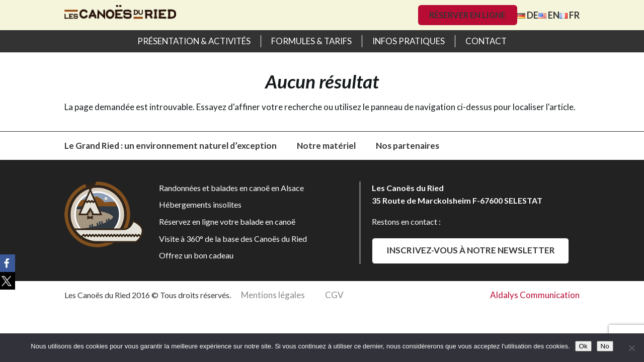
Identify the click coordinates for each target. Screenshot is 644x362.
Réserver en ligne (467, 15)
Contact (486, 41)
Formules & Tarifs (311, 41)
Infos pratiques (409, 41)
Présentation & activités (194, 41)
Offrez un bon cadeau (196, 255)
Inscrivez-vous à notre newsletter (471, 250)
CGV (334, 295)
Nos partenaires (408, 146)
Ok (583, 346)
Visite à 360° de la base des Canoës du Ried (233, 239)
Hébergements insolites (200, 204)
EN (549, 15)
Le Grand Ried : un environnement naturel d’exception (171, 146)
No (605, 346)
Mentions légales (273, 295)
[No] (631, 348)
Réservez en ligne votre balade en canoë (227, 221)
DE (528, 15)
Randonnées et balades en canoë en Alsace (231, 188)
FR (570, 15)
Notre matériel (326, 146)
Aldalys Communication (535, 295)
